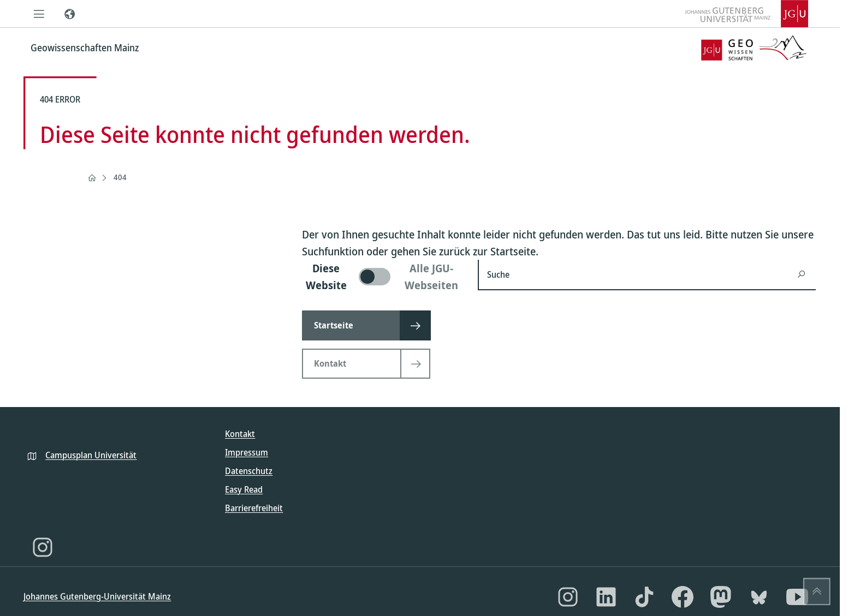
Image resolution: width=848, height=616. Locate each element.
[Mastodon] (721, 597)
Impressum (247, 452)
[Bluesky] (759, 597)
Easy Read (244, 489)
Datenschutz (249, 471)
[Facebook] (683, 597)
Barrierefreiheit (254, 508)
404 (120, 177)
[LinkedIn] (606, 597)
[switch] (383, 277)
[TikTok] (644, 597)
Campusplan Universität (91, 455)
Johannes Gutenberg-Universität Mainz (97, 596)
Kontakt (240, 434)
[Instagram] (43, 547)
